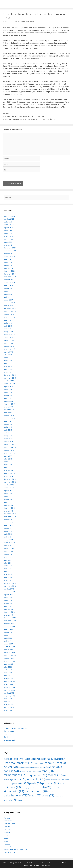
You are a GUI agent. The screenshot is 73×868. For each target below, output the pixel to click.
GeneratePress (45, 865)
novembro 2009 (10, 621)
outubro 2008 (9, 658)
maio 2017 (8, 361)
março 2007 (8, 704)
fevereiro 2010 (9, 612)
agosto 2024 (8, 228)
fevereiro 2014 (9, 473)
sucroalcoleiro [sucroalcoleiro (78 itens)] (36, 791)
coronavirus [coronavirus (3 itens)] (24, 771)
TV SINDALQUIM (10, 853)
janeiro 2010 (9, 615)
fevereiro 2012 (9, 543)
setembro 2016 (10, 384)
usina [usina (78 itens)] (48, 795)
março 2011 (8, 574)
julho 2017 (8, 355)
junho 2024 (8, 233)
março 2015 (8, 436)
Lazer (6, 841)
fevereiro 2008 (9, 681)
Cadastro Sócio (9, 824)
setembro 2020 (10, 257)
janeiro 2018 (9, 337)
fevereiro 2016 (9, 404)
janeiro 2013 (9, 511)
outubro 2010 (9, 589)
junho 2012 (8, 531)
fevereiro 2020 (9, 271)
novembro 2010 (10, 586)
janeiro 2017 (9, 372)
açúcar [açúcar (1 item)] (37, 763)
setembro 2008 (10, 661)
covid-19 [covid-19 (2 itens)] (36, 772)
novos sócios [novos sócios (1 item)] (58, 780)
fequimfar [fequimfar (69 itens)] (37, 775)
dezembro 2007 (10, 687)
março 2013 (8, 505)
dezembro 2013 (10, 479)
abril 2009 (8, 641)
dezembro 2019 (10, 274)
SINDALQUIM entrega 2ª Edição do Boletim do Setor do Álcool (30, 119)
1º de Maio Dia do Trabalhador (15, 728)
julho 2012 (8, 528)
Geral (7, 113)
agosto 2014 (8, 456)
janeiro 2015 (9, 442)
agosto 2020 (8, 259)
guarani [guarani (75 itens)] (19, 779)
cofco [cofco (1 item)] (26, 768)
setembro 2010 (10, 592)
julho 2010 (8, 598)
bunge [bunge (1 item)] (42, 763)
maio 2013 (8, 499)
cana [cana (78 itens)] (50, 763)
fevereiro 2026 (9, 216)
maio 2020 (8, 265)
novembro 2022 (10, 239)
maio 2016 (8, 395)
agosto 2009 (8, 629)
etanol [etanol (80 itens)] (47, 771)
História (7, 832)
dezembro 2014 (10, 444)
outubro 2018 (9, 314)
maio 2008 (8, 673)
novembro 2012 (10, 517)
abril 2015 (8, 433)
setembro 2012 (10, 522)
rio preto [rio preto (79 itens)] (43, 787)
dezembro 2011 (10, 548)
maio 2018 (8, 326)
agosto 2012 (8, 525)
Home (6, 835)
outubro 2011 (9, 554)
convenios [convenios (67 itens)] (53, 767)
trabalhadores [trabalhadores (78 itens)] (15, 795)
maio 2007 (8, 699)
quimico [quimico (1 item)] (62, 784)
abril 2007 (8, 702)
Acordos (7, 818)
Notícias (7, 844)
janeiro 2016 (9, 407)
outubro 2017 (9, 346)
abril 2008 (8, 676)
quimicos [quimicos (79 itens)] (12, 787)
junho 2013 (8, 496)
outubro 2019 (9, 280)
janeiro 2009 (9, 650)
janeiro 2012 (9, 546)
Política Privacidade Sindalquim (16, 850)
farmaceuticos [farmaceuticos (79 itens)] (16, 775)
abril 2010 (8, 606)
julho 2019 (8, 288)
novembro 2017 (10, 343)
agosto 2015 (8, 421)
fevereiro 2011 (9, 577)
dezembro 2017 (10, 340)
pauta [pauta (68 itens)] (35, 783)
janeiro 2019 (9, 306)
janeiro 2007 (9, 710)
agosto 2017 (8, 352)
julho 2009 (8, 632)
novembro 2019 (10, 277)
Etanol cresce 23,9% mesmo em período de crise (24, 116)
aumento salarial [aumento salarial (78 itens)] (42, 759)
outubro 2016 (9, 381)
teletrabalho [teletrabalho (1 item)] (52, 792)
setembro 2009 (10, 627)
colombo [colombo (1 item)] (31, 768)
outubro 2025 (9, 219)
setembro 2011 (10, 557)
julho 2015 (8, 424)
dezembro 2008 (10, 652)
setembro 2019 (10, 283)
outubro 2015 (9, 415)
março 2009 (8, 644)
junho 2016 (8, 392)
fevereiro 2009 (9, 647)
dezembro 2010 (10, 583)
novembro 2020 (10, 251)
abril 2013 (8, 502)
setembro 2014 (10, 453)
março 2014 (8, 470)
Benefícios (8, 821)
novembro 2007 (10, 690)
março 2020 (8, 268)
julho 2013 (8, 494)
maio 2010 (8, 603)
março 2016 (8, 401)
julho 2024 (8, 231)
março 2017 (8, 366)
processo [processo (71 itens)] (50, 783)
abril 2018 (8, 329)
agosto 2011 (8, 560)
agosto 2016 (8, 387)
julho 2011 (8, 563)
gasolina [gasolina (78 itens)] (54, 775)
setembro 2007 (10, 696)
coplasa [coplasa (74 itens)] (11, 771)
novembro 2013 (10, 482)
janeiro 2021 (9, 245)
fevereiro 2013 (9, 508)
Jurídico (7, 838)
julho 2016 (8, 390)
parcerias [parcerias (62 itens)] (21, 783)
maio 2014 (8, 465)
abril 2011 (8, 572)
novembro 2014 (10, 447)
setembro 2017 (10, 349)
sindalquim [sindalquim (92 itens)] (14, 791)
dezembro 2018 (10, 309)
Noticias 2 (8, 847)
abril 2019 (8, 297)
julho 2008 (8, 667)
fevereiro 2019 (9, 303)
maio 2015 (8, 430)
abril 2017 (8, 363)
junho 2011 (8, 566)
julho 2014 (8, 459)
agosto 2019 (8, 285)
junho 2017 (8, 358)
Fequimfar (8, 734)
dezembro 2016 (10, 375)
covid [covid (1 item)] (31, 772)
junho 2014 (8, 462)
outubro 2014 (9, 450)
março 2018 (8, 332)
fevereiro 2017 (9, 369)
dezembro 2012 (10, 514)
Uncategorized (9, 740)
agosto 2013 (8, 491)
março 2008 (8, 679)
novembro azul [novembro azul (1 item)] (50, 780)
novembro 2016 (10, 378)
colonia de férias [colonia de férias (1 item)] (39, 768)
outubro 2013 (9, 485)
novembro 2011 (10, 551)
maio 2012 (8, 534)
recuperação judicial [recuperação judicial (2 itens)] (28, 788)
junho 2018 (8, 323)
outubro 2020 (9, 254)
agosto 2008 (8, 664)
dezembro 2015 (10, 410)
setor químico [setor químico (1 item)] (56, 788)
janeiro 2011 (9, 580)
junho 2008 (8, 670)
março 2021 (8, 242)
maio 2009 (8, 638)
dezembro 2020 (10, 248)
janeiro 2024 (9, 236)
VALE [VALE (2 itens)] (20, 800)
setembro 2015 (10, 418)
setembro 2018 (10, 317)
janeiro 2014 (9, 476)
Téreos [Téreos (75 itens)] (34, 795)
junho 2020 (8, 262)
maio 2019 (8, 294)
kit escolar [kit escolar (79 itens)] (36, 779)
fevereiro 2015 (9, 439)
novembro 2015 (10, 413)
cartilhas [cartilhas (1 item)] (21, 768)
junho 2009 (8, 635)
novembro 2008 (10, 655)
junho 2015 (8, 427)
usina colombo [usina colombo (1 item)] (59, 796)
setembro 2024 (10, 225)
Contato (7, 827)
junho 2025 (8, 222)
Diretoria (7, 829)
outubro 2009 (9, 624)
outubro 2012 (9, 520)
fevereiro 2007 (9, 707)
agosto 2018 (8, 320)
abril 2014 (8, 467)
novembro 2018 (10, 311)
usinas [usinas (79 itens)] (11, 799)
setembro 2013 (10, 488)
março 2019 (8, 300)
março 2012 (8, 540)
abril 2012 (8, 537)
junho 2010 (8, 600)
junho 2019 (8, 291)
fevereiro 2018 (9, 335)
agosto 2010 (8, 595)
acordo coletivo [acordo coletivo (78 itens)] (16, 759)
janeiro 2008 (9, 684)
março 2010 (8, 609)
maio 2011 (8, 569)
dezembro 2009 (10, 618)
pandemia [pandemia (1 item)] (9, 784)
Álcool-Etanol (9, 731)
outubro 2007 (9, 693)
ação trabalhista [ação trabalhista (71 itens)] (22, 763)
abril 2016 (8, 398)
